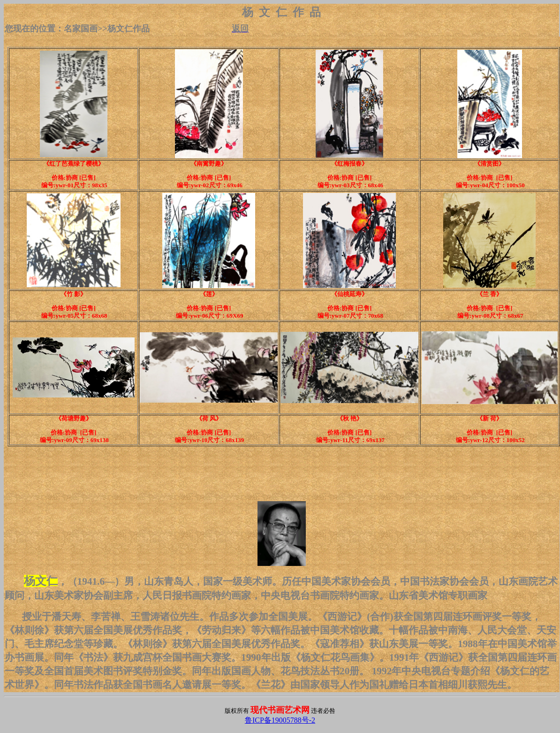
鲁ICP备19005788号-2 (280, 720)
